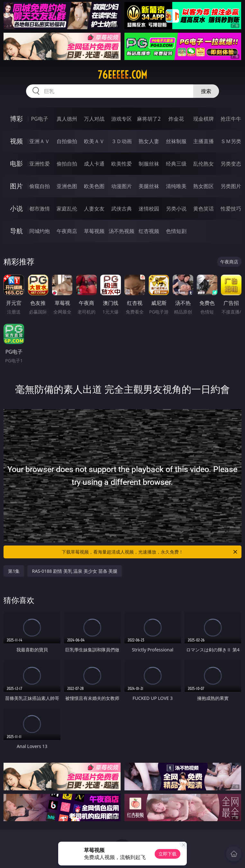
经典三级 (176, 164)
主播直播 (204, 141)
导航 (16, 231)
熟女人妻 (149, 141)
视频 (16, 141)
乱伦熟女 (204, 164)
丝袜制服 (176, 141)
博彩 (16, 119)
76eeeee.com (122, 75)
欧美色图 (94, 186)
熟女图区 (204, 186)
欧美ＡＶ (94, 141)
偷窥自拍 (40, 186)
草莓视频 (94, 231)
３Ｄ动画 (122, 141)
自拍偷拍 (67, 141)
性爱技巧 (231, 209)
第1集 (14, 571)
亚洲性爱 (40, 164)
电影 (16, 163)
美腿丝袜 (149, 186)
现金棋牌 (204, 119)
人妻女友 (94, 209)
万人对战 (94, 119)
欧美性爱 (122, 164)
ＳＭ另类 (231, 141)
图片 (16, 186)
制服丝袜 (149, 164)
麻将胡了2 (149, 119)
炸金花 (176, 119)
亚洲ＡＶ (40, 141)
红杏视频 (149, 231)
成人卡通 (94, 164)
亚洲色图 (67, 186)
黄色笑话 (204, 209)
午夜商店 (67, 231)
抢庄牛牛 (231, 119)
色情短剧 (176, 231)
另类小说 (176, 209)
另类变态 (231, 164)
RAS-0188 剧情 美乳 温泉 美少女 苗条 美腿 (75, 571)
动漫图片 (122, 186)
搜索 (206, 91)
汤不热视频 (122, 231)
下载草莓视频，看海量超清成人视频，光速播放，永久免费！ (150, 552)
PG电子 (39, 119)
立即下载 (168, 854)
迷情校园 (149, 209)
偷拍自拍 (67, 164)
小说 (16, 208)
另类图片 (231, 186)
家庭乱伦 (67, 209)
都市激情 (40, 209)
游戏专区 (122, 119)
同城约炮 (40, 231)
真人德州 (67, 119)
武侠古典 (122, 209)
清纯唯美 (176, 186)
